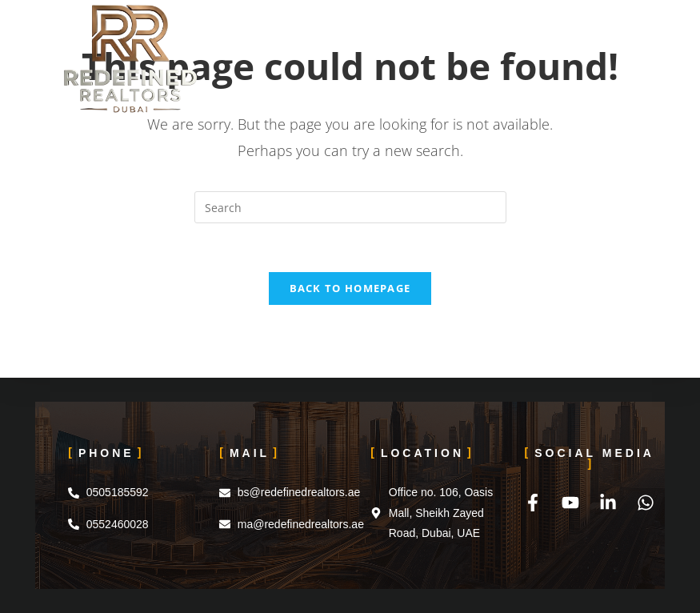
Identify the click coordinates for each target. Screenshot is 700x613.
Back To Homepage (350, 288)
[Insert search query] (350, 207)
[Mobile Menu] (614, 36)
